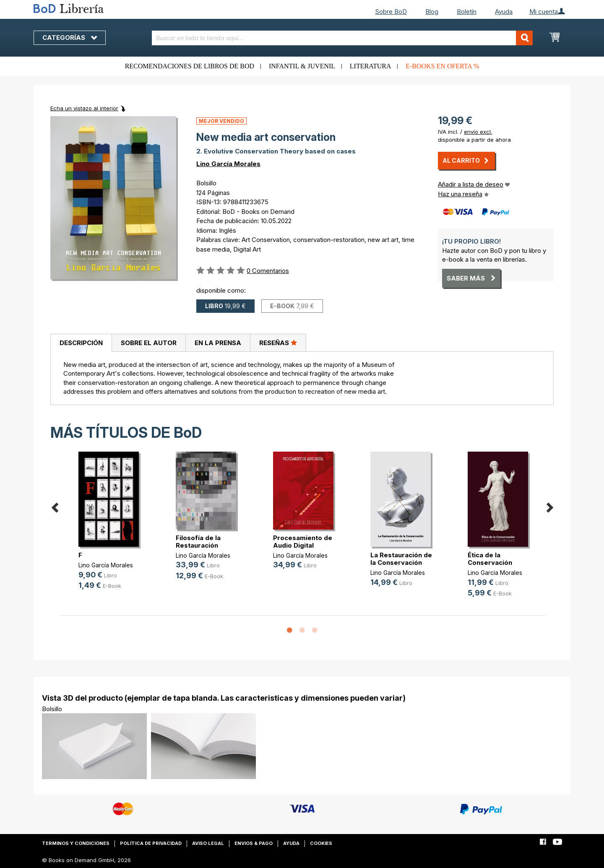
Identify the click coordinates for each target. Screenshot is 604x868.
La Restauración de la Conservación (401, 559)
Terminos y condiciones (76, 843)
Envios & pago (254, 843)
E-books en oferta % (442, 66)
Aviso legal (208, 843)
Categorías (70, 38)
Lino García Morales (228, 164)
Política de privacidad (151, 843)
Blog (432, 12)
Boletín (467, 12)
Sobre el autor (149, 343)
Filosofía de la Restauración (198, 542)
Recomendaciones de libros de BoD (190, 66)
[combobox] (342, 38)
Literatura (371, 66)
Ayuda (504, 12)
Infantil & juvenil (302, 66)
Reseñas (278, 343)
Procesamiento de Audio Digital (303, 542)
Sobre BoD (391, 12)
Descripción (81, 343)
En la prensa (218, 343)
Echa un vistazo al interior (84, 108)
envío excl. (478, 132)
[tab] (81, 343)
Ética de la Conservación (490, 559)
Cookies (321, 843)
